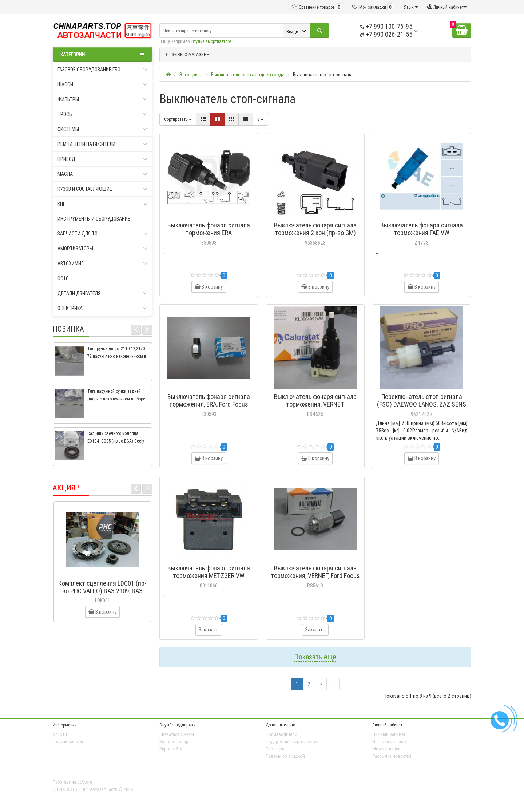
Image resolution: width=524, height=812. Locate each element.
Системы (102, 129)
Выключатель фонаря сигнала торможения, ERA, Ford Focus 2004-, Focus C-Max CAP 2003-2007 (209, 408)
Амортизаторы (102, 249)
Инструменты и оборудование (94, 219)
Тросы (102, 114)
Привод (102, 159)
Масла (102, 174)
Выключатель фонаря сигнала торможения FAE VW (422, 229)
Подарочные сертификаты (292, 742)
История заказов (389, 742)
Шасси (102, 84)
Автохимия (102, 264)
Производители (281, 734)
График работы (68, 742)
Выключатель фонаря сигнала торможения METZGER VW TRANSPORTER (209, 576)
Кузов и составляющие (102, 189)
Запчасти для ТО (102, 234)
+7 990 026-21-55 (386, 34)
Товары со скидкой (285, 756)
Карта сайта (171, 749)
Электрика (102, 308)
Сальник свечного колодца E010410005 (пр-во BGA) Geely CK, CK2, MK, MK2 (116, 441)
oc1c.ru (60, 734)
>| (333, 684)
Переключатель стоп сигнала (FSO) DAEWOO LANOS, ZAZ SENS (422, 400)
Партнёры (275, 749)
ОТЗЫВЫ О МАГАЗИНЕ (187, 54)
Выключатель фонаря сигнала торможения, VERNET (315, 400)
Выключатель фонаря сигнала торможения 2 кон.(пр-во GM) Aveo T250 (315, 233)
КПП (102, 204)
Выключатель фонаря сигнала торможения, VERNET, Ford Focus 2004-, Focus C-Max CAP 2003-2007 (315, 579)
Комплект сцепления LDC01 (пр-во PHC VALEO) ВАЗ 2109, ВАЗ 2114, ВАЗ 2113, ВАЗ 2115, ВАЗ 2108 (102, 595)
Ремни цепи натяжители (102, 144)
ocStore (85, 782)
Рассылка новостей (392, 756)
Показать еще (315, 657)
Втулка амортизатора (212, 41)
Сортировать (178, 119)
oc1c (63, 278)
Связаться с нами (177, 734)
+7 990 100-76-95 (386, 26)
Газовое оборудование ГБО (102, 70)
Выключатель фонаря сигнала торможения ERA (209, 229)
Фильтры (102, 99)
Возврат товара (175, 742)
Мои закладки (386, 749)
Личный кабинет (389, 734)
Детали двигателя (102, 293)
